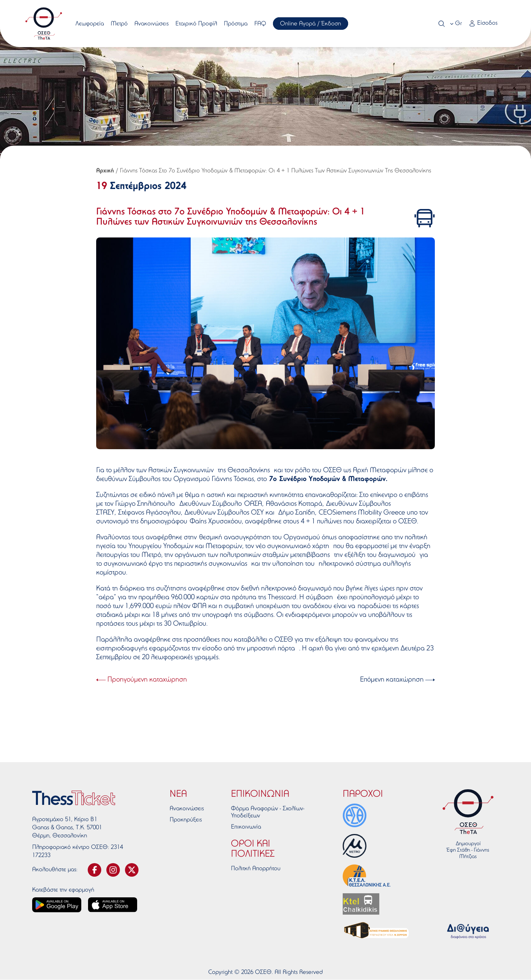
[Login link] (483, 24)
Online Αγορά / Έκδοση (311, 24)
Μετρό (120, 24)
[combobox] (456, 24)
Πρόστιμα (236, 24)
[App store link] (113, 905)
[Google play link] (57, 905)
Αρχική (105, 171)
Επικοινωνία (246, 827)
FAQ (261, 24)
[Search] (441, 24)
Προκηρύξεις (186, 820)
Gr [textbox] (458, 24)
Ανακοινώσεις (152, 24)
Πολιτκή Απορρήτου (256, 869)
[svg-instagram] (113, 870)
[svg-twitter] (132, 870)
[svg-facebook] (94, 870)
